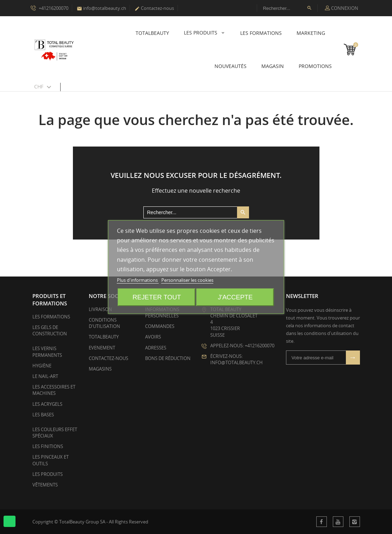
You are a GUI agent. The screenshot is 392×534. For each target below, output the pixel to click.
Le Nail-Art (45, 376)
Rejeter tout (157, 297)
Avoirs (153, 337)
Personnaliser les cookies (187, 280)
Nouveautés (231, 66)
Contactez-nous (154, 8)
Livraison (100, 309)
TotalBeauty (152, 33)
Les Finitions (48, 446)
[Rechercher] (287, 8)
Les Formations (261, 33)
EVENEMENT (102, 348)
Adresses (156, 348)
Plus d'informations (138, 280)
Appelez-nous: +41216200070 (242, 346)
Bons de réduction (168, 358)
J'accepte (235, 297)
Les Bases (43, 415)
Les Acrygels (47, 404)
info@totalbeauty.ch (101, 8)
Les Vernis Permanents (47, 352)
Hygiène (42, 366)
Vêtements (45, 485)
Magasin (273, 66)
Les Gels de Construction (50, 330)
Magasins (100, 369)
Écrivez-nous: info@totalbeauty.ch (237, 359)
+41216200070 (49, 8)
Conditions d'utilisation (104, 323)
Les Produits (201, 33)
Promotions (315, 66)
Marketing (311, 33)
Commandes (160, 326)
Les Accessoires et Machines (54, 390)
